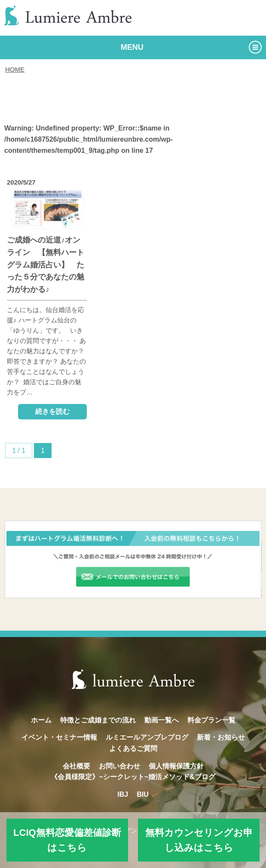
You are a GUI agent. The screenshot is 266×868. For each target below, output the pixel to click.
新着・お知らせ (221, 737)
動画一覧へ (162, 720)
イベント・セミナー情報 (59, 737)
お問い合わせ (119, 766)
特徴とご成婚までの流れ (98, 720)
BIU (143, 794)
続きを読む (52, 411)
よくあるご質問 (133, 748)
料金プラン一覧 (211, 720)
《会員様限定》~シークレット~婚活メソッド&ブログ (133, 777)
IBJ (123, 794)
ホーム (41, 720)
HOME (15, 69)
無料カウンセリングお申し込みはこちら (199, 840)
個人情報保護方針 (176, 766)
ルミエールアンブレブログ (147, 737)
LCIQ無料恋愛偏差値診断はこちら (67, 840)
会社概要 (76, 766)
